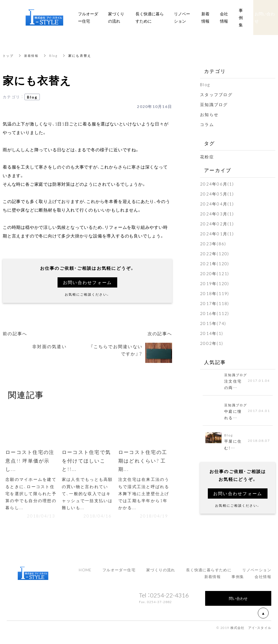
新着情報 (33, 55)
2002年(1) (212, 343)
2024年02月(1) (217, 224)
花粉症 (207, 157)
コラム (207, 124)
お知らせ (209, 114)
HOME (85, 572)
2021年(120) (215, 264)
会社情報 (263, 579)
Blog (55, 55)
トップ (8, 55)
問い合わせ (238, 601)
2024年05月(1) (217, 194)
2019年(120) (215, 283)
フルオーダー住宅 (119, 572)
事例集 (238, 579)
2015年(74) (213, 323)
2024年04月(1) (217, 204)
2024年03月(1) (217, 214)
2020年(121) (215, 274)
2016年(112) (215, 313)
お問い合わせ (265, 17)
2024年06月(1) (217, 184)
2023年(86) (213, 244)
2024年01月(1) (217, 234)
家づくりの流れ (161, 572)
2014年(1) (212, 333)
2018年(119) (215, 293)
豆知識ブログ (214, 104)
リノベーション (257, 572)
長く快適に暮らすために (209, 572)
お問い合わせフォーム (88, 282)
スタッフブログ (216, 94)
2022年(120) (215, 254)
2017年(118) (215, 303)
